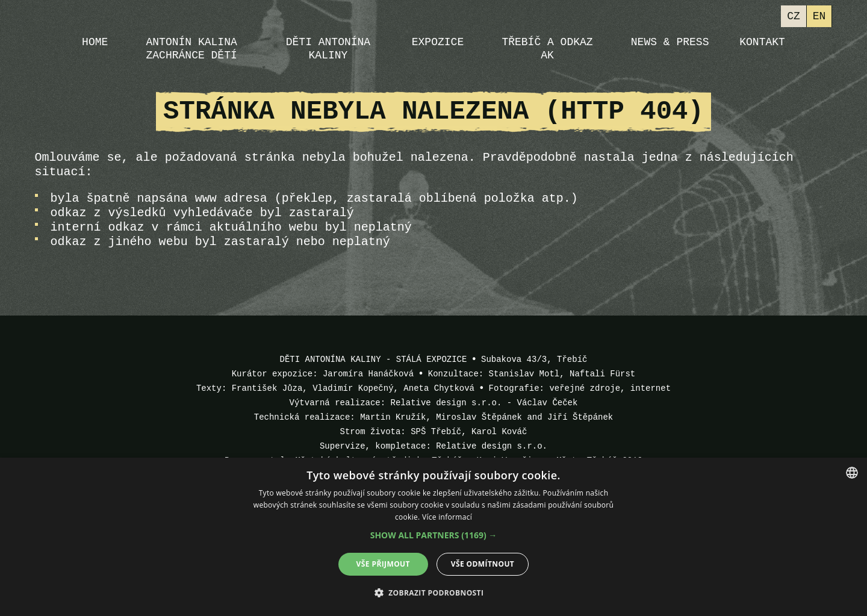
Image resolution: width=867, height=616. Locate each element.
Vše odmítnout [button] (483, 564)
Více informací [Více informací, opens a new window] (447, 517)
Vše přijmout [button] (383, 564)
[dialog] (433, 537)
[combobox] (852, 473)
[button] (434, 535)
